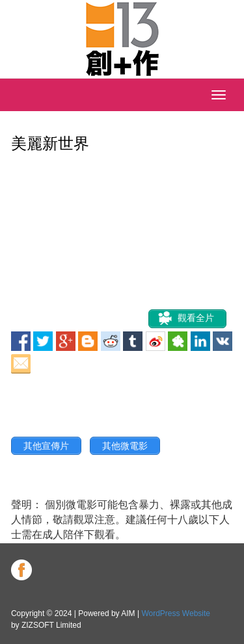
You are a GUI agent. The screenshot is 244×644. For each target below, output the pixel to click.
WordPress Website (176, 613)
